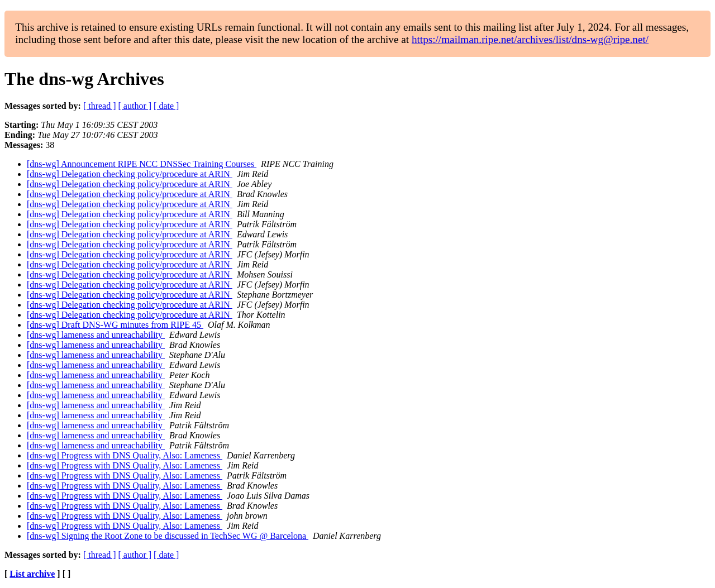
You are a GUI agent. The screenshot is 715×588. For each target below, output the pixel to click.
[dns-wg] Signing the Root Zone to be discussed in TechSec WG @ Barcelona (168, 536)
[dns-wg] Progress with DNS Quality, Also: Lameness (125, 455)
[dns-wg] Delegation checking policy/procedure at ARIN (130, 174)
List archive (32, 574)
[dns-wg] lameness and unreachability (96, 335)
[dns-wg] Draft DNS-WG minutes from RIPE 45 (115, 325)
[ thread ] (100, 106)
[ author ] (135, 106)
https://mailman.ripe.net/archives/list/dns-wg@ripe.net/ (530, 39)
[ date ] (166, 106)
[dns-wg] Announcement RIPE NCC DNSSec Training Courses (142, 164)
